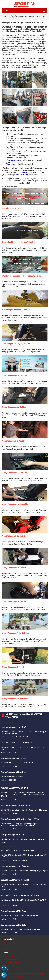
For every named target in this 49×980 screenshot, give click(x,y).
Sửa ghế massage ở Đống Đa (14, 441)
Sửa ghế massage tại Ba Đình (14, 407)
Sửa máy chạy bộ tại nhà (12, 943)
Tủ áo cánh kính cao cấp (12, 963)
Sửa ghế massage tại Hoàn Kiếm (15, 699)
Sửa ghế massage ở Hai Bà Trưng (15, 633)
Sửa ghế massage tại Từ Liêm (14, 568)
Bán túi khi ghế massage (12, 208)
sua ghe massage (26, 172)
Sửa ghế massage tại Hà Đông (14, 536)
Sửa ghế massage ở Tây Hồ (13, 667)
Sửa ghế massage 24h (11, 949)
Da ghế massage (13, 160)
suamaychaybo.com (10, 973)
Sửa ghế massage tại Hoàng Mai (15, 504)
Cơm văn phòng (9, 956)
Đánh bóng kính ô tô (10, 966)
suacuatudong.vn (37, 973)
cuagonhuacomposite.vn (18, 977)
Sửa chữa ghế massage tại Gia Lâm (16, 344)
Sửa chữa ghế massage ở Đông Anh (16, 310)
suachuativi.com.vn (10, 975)
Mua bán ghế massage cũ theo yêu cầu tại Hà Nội (22, 276)
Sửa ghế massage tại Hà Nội (19, 16)
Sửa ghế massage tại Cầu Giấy (14, 601)
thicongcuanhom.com (11, 960)
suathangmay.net (36, 975)
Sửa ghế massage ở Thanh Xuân (15, 473)
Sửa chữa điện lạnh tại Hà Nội (13, 946)
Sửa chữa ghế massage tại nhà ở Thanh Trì (19, 242)
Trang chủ (5, 16)
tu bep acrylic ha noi (23, 975)
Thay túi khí (11, 164)
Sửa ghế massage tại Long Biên (15, 375)
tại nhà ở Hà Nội (22, 175)
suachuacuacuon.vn (24, 973)
